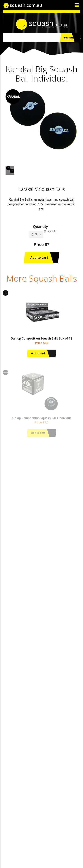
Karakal (26, 189)
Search (70, 38)
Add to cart (41, 258)
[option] (41, 125)
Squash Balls (52, 189)
